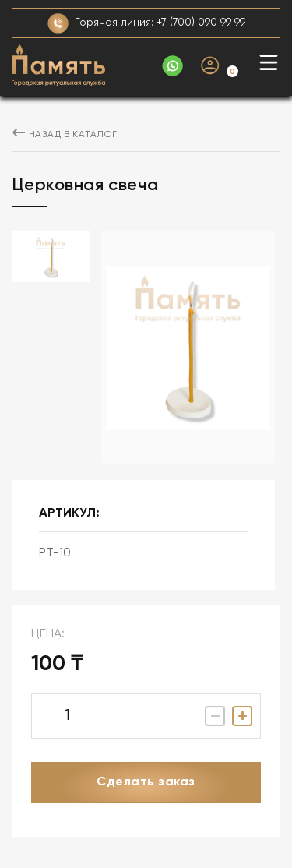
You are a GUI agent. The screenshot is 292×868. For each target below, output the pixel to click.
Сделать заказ (146, 782)
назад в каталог (65, 135)
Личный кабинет (210, 66)
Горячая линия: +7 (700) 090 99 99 (146, 23)
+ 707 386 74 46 (172, 65)
